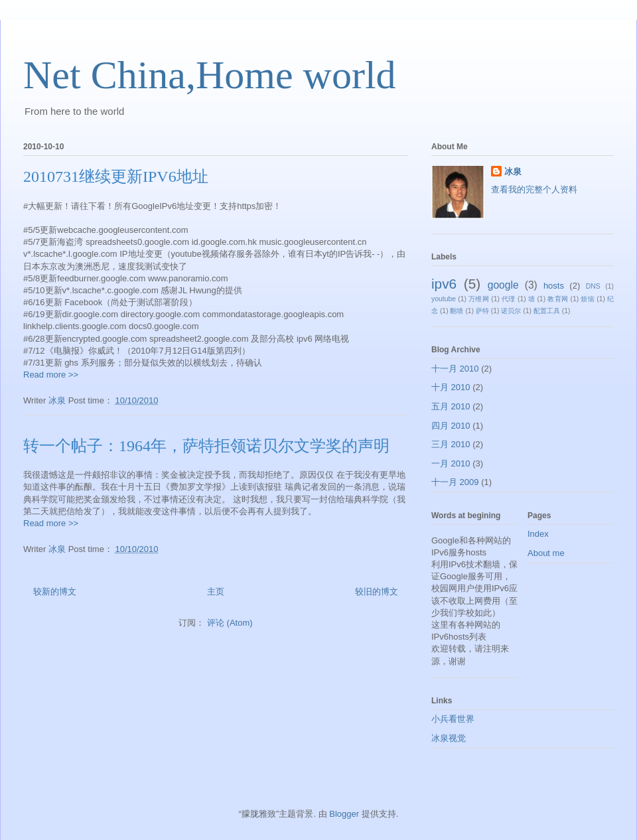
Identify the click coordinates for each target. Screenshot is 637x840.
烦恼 (588, 299)
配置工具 (547, 311)
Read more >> (51, 375)
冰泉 (513, 172)
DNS (593, 286)
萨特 (482, 311)
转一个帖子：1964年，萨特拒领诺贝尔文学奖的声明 (206, 446)
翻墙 (457, 311)
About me (546, 553)
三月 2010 (451, 444)
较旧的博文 (377, 592)
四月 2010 (451, 426)
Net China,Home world (210, 75)
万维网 (479, 299)
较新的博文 (55, 592)
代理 (509, 299)
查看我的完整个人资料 (534, 189)
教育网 (558, 299)
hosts (554, 286)
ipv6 (444, 284)
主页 (216, 592)
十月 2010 (451, 387)
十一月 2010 (455, 369)
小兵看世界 (453, 719)
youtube (444, 299)
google (503, 285)
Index (538, 534)
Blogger (344, 814)
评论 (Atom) (230, 623)
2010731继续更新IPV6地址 (116, 176)
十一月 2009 (455, 482)
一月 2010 (451, 463)
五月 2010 (451, 406)
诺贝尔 (511, 311)
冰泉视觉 (449, 738)
